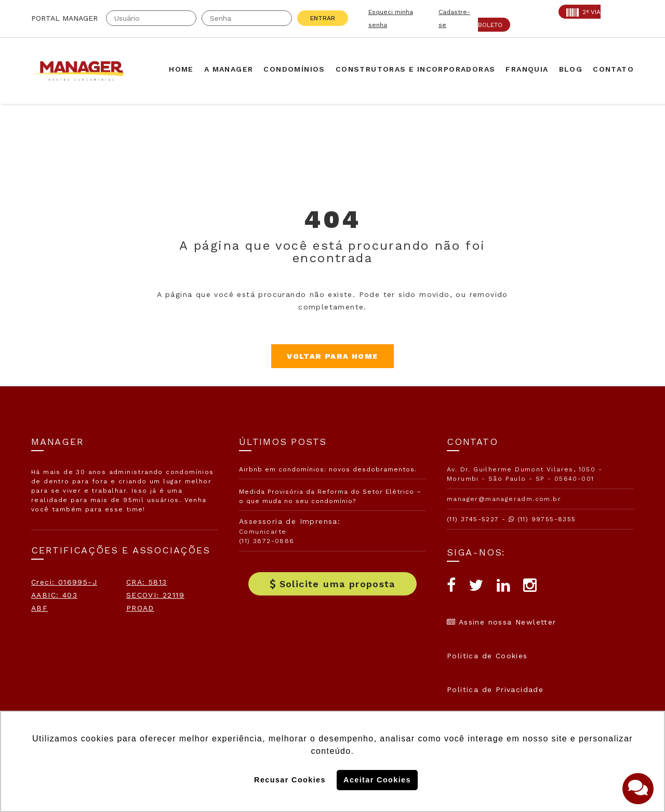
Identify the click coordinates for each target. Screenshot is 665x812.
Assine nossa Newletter (502, 622)
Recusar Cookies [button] (290, 780)
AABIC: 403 (54, 595)
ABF (39, 608)
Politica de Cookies (487, 656)
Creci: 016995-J (64, 582)
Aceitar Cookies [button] (377, 780)
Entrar (323, 18)
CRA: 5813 (147, 582)
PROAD (140, 608)
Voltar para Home (332, 356)
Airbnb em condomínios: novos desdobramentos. (328, 469)
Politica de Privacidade (495, 689)
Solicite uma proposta (332, 584)
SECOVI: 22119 (155, 595)
